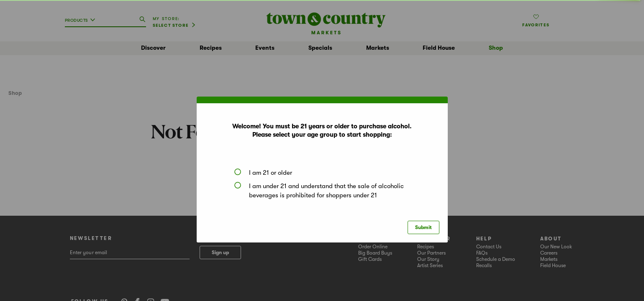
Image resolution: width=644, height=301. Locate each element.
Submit (423, 227)
